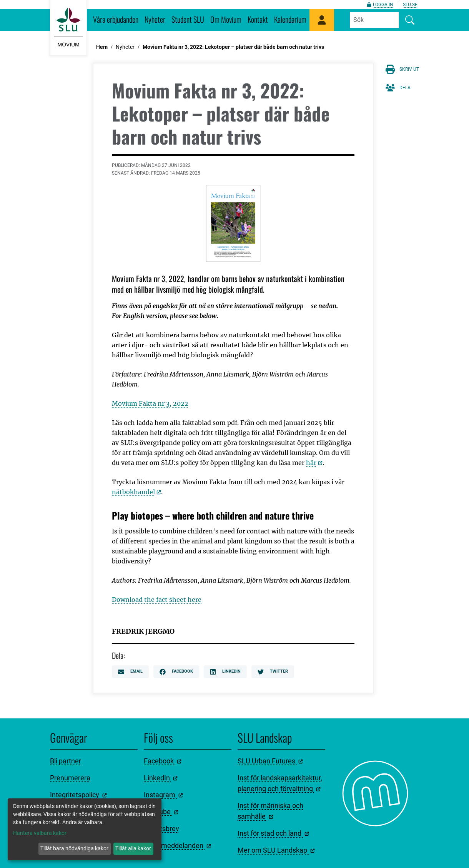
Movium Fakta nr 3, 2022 (150, 403)
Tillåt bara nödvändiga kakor (74, 848)
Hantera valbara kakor (40, 833)
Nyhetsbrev (161, 829)
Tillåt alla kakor (133, 848)
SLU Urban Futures (270, 761)
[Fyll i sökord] (374, 20)
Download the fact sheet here (157, 600)
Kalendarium (290, 19)
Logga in (380, 5)
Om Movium (226, 19)
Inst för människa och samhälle (270, 811)
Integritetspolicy (78, 795)
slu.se (410, 5)
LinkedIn (225, 672)
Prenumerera (70, 778)
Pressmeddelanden (177, 846)
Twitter (273, 672)
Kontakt (258, 19)
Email (130, 672)
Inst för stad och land (273, 833)
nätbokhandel (136, 492)
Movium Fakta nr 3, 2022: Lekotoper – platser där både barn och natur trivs (233, 47)
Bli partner (66, 761)
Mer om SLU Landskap (276, 850)
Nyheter (155, 19)
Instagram (163, 795)
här (314, 463)
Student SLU (188, 19)
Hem (102, 47)
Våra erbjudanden (116, 19)
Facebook (176, 672)
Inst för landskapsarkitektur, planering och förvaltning (280, 783)
